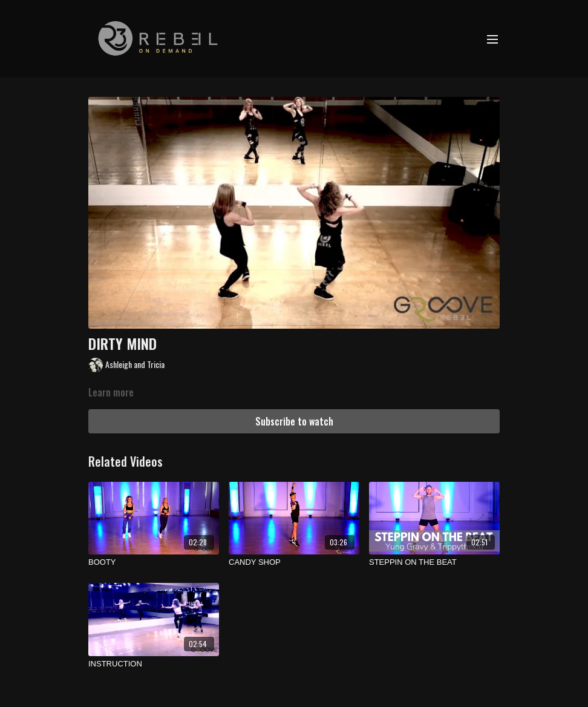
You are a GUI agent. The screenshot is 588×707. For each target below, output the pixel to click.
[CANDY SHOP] (294, 562)
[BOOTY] (154, 562)
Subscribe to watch (294, 421)
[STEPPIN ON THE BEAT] (434, 562)
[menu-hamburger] (492, 39)
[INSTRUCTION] (154, 664)
